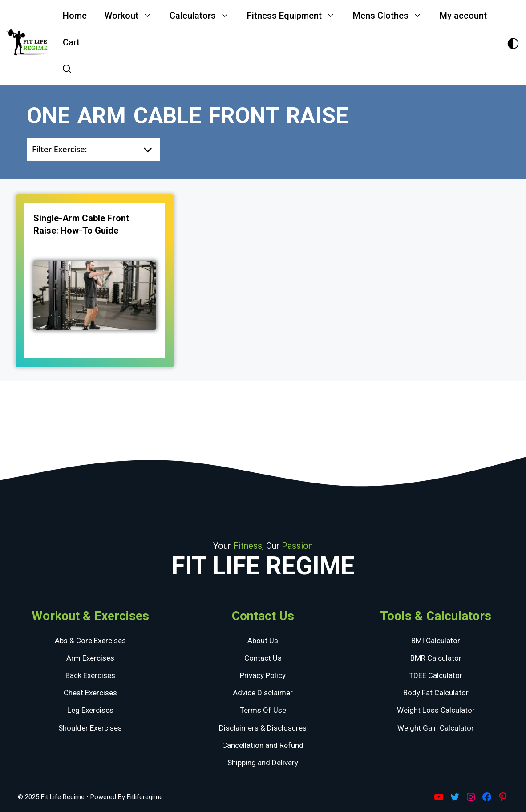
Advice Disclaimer (263, 693)
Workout (133, 16)
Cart (71, 42)
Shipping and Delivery (263, 763)
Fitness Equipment (295, 16)
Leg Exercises (90, 710)
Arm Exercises (90, 658)
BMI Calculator (436, 641)
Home (75, 16)
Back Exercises (90, 675)
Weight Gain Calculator (436, 728)
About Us (263, 641)
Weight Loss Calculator (436, 710)
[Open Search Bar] (67, 69)
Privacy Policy (263, 675)
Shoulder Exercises (90, 728)
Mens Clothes (392, 16)
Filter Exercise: (59, 149)
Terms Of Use (263, 710)
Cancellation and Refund (263, 745)
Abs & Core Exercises (90, 641)
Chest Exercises (90, 693)
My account (463, 16)
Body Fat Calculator (436, 693)
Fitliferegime (145, 797)
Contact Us (263, 658)
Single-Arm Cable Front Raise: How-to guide (81, 224)
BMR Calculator (436, 658)
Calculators (204, 16)
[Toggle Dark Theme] (513, 43)
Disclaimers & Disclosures (263, 728)
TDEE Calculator (436, 675)
